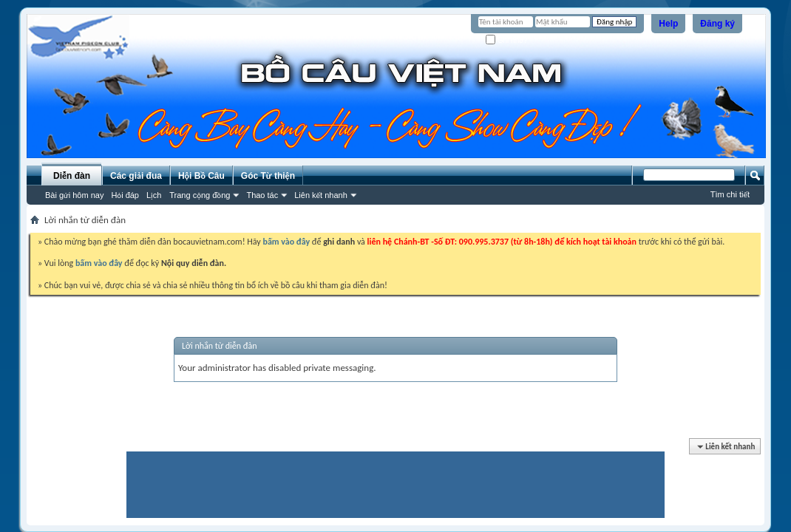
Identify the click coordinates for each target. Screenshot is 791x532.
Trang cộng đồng (200, 195)
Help (668, 24)
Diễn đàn (72, 176)
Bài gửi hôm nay (74, 195)
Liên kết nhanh (321, 195)
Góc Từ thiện (268, 176)
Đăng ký (717, 24)
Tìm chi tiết (730, 194)
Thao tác (262, 195)
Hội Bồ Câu (201, 176)
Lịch (154, 195)
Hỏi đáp (125, 195)
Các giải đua (136, 176)
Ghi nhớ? (507, 40)
